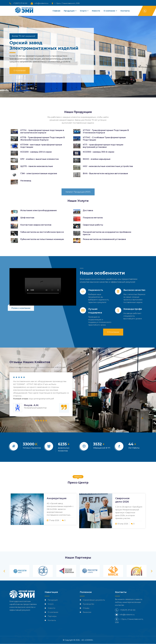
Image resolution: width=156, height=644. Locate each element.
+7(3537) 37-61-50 (20, 3)
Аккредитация (57, 498)
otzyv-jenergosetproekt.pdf (41, 399)
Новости (95, 11)
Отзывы (86, 608)
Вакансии (87, 612)
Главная (55, 11)
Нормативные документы (94, 600)
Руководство (89, 604)
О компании (109, 11)
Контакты (125, 11)
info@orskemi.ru (41, 3)
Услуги (82, 11)
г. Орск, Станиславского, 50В (67, 3)
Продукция (68, 11)
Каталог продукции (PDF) (78, 192)
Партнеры (52, 616)
